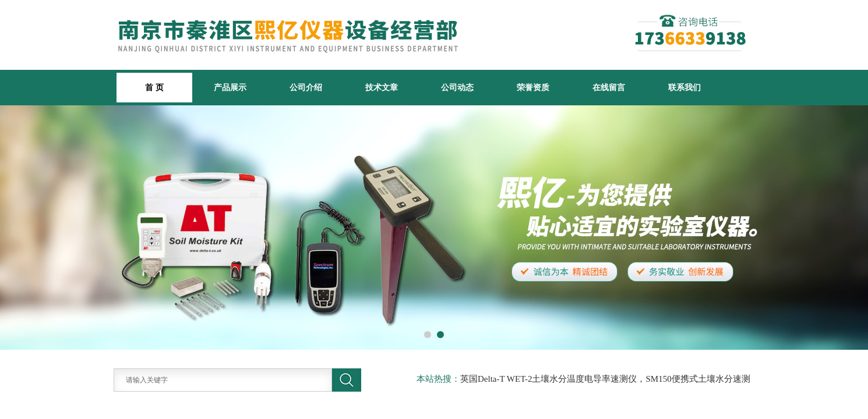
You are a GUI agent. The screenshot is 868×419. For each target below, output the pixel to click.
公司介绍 (306, 87)
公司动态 (457, 87)
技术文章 (382, 87)
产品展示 (230, 87)
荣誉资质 (533, 87)
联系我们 (684, 87)
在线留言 (609, 87)
